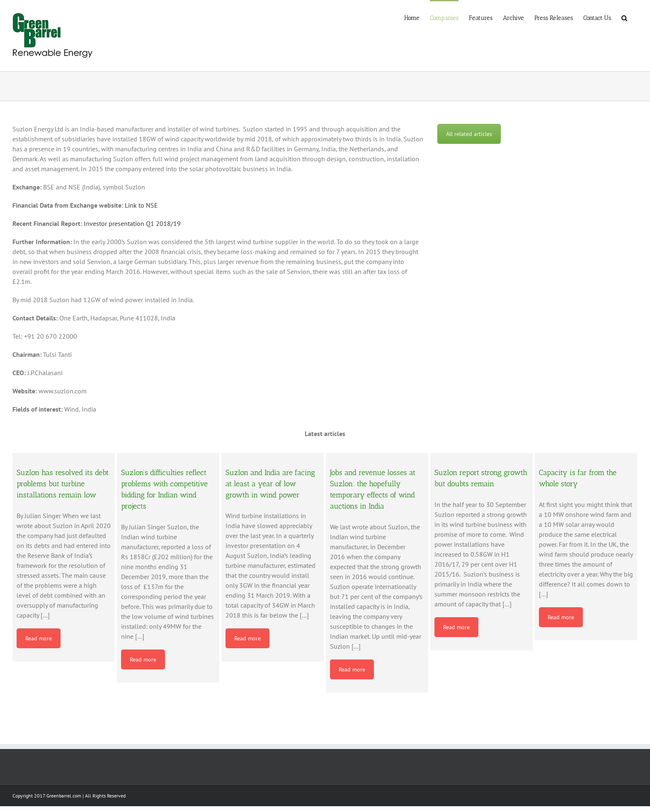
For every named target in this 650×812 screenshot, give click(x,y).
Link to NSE (141, 205)
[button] (624, 17)
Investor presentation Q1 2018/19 (132, 223)
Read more (39, 638)
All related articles (469, 134)
